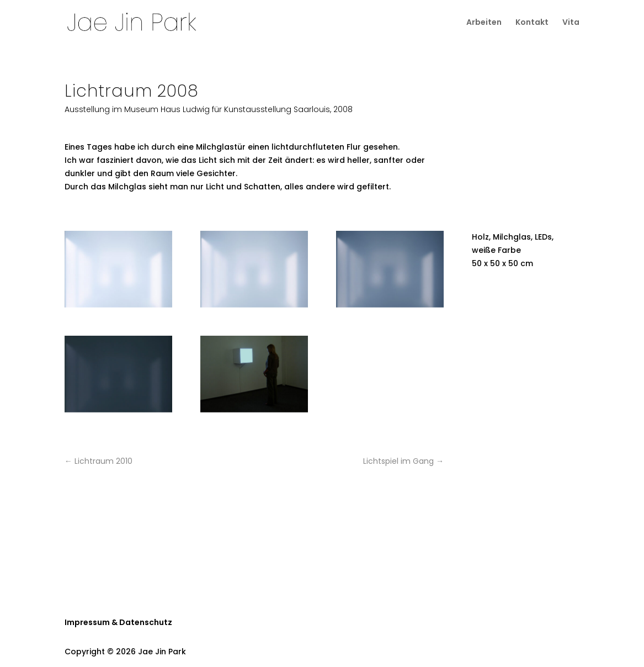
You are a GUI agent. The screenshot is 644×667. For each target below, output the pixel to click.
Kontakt (532, 23)
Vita (571, 23)
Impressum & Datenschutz (118, 622)
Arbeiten (484, 23)
